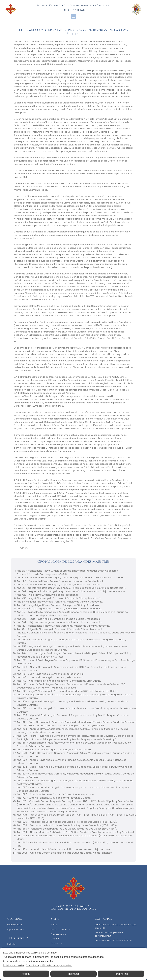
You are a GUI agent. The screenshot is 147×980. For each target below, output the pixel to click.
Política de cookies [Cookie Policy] (14, 966)
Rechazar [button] (73, 974)
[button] (73, 17)
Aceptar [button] (26, 974)
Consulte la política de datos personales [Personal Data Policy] (49, 966)
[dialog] (73, 964)
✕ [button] (143, 951)
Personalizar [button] (121, 974)
